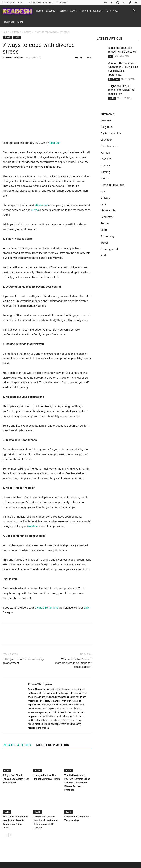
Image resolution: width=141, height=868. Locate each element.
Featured (106, 159)
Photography (108, 210)
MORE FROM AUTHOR (53, 745)
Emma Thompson (14, 57)
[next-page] (11, 835)
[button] (134, 11)
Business (9, 22)
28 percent (41, 205)
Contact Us (62, 2)
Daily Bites (107, 127)
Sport (74, 11)
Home (39, 11)
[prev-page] (5, 835)
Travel (104, 243)
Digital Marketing (111, 133)
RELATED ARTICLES (17, 745)
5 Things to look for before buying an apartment (23, 661)
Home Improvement (91, 11)
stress (35, 210)
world (104, 255)
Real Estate (114, 79)
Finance (105, 165)
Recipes (105, 223)
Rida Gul (54, 143)
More (20, 22)
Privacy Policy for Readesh (41, 2)
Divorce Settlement (46, 608)
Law (86, 608)
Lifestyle (51, 11)
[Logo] (18, 11)
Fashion (63, 11)
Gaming (105, 172)
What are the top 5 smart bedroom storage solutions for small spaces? (73, 663)
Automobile (108, 114)
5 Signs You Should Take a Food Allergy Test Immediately (16, 779)
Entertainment (109, 146)
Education (107, 140)
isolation (33, 526)
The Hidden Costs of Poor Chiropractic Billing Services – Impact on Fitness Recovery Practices (77, 783)
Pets (103, 204)
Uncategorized (109, 249)
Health (28, 32)
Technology (112, 11)
